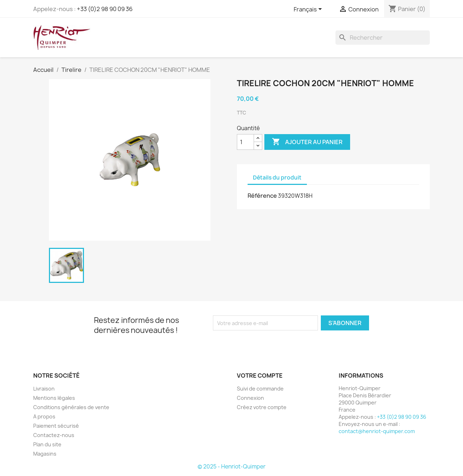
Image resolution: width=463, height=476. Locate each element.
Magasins (45, 454)
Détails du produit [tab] (277, 178)
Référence (262, 196)
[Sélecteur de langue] (309, 10)
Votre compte (260, 376)
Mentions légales (54, 398)
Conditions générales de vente (71, 407)
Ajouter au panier (307, 142)
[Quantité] (245, 142)
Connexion (250, 398)
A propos (44, 416)
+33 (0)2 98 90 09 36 (105, 9)
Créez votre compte (262, 407)
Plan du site (47, 444)
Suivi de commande (260, 389)
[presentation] (273, 344)
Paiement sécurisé (56, 426)
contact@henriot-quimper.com (377, 431)
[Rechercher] (383, 38)
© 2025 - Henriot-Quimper (231, 467)
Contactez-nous (54, 435)
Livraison (44, 389)
